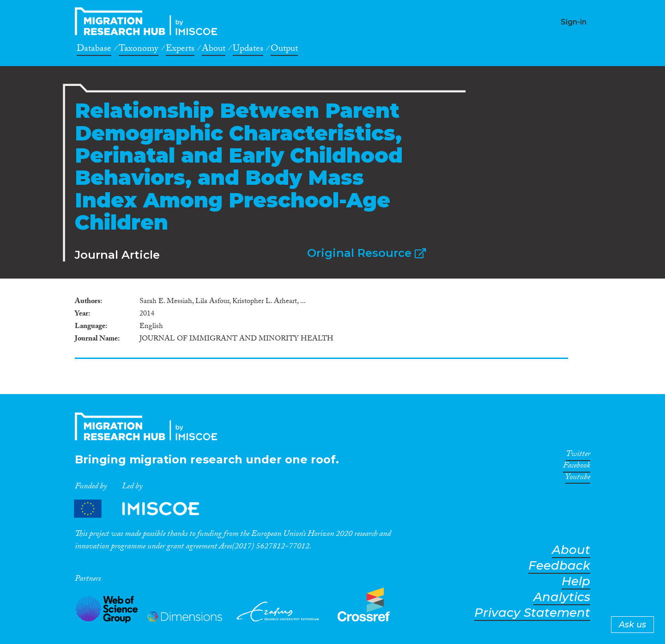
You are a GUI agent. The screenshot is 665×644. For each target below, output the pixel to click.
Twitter (578, 456)
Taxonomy (139, 50)
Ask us (632, 625)
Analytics (562, 597)
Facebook (577, 467)
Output (284, 50)
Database (94, 50)
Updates (248, 50)
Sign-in (574, 22)
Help (576, 581)
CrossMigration (149, 21)
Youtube (578, 479)
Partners (145, 508)
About (214, 50)
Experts (180, 50)
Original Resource (366, 253)
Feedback (559, 566)
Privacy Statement (532, 613)
